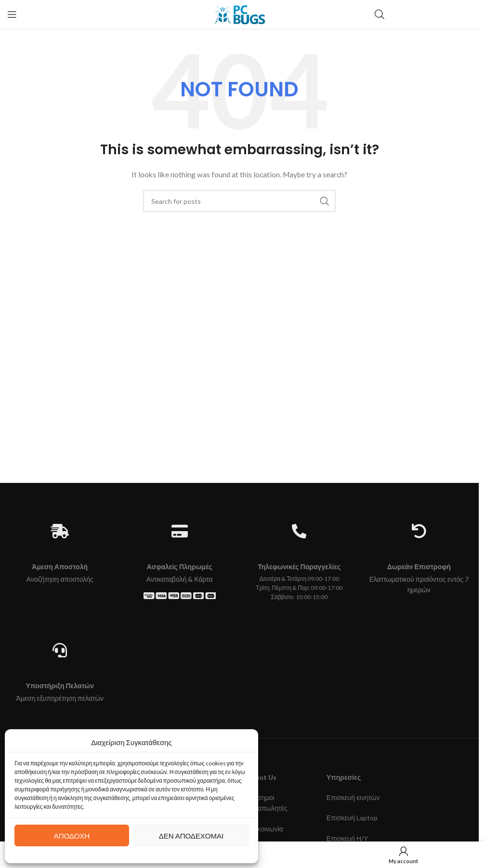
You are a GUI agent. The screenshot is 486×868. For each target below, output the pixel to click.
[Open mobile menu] (12, 14)
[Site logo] (239, 14)
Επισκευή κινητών (353, 797)
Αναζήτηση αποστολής (60, 579)
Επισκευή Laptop (352, 818)
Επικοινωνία (265, 829)
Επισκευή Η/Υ (348, 838)
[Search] (239, 201)
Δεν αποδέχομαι (191, 836)
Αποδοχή (72, 836)
